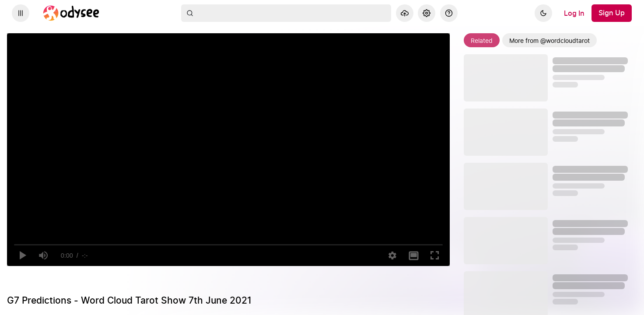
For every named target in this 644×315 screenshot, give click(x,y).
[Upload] (405, 13)
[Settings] (427, 13)
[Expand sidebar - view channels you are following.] (21, 13)
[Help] (449, 13)
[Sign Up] (612, 13)
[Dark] (543, 13)
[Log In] (574, 13)
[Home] (71, 13)
